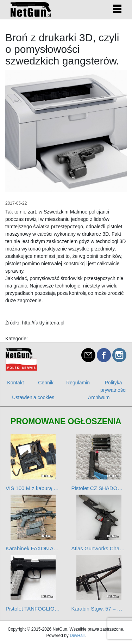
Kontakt (15, 383)
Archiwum (99, 397)
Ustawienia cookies (33, 397)
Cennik (46, 383)
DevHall (77, 636)
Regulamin (78, 383)
